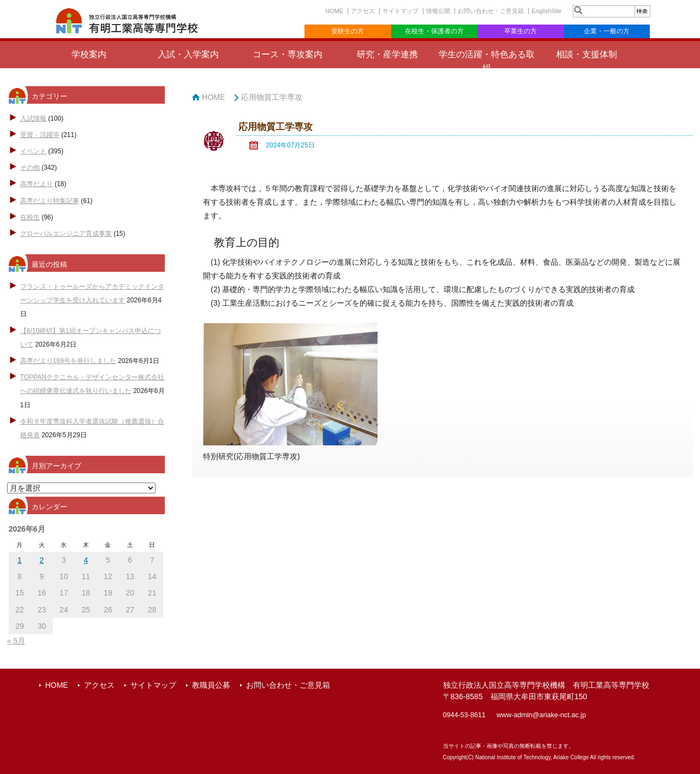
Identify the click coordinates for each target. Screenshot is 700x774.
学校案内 (89, 54)
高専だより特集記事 (50, 201)
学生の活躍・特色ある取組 (487, 61)
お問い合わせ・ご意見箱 (491, 11)
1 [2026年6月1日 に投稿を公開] (20, 560)
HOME (334, 11)
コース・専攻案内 (288, 54)
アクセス (363, 11)
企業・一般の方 (607, 31)
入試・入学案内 (188, 54)
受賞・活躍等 (40, 135)
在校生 (30, 217)
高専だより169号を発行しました (68, 361)
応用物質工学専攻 (272, 97)
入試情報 (33, 118)
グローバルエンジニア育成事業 (66, 234)
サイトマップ (400, 11)
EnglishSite (546, 11)
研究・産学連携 (387, 54)
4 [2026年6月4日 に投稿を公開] (86, 560)
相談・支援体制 (587, 54)
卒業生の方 (520, 31)
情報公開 (438, 11)
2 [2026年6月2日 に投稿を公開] (42, 560)
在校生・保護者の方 (434, 31)
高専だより (37, 184)
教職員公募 (211, 685)
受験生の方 (348, 31)
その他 (30, 168)
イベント (33, 151)
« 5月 (16, 641)
